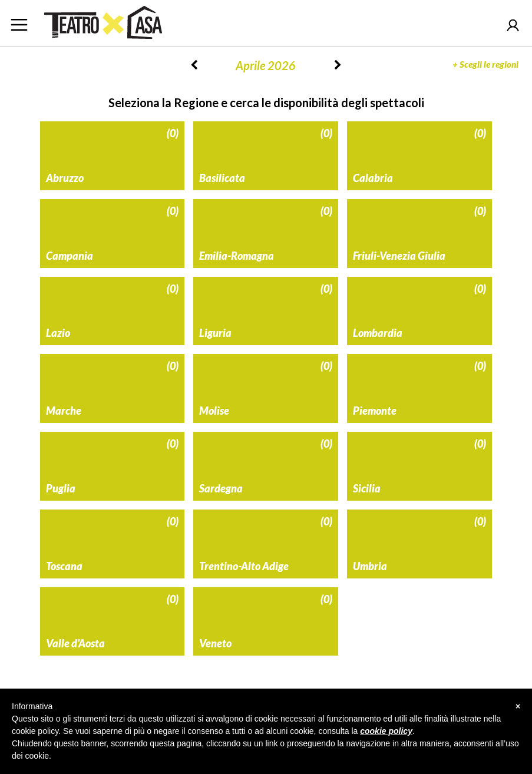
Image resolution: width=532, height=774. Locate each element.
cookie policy (386, 731)
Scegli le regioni (485, 64)
